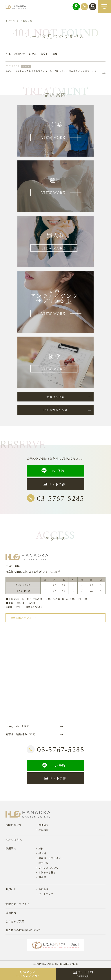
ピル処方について (49, 868)
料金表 (42, 877)
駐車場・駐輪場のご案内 (20, 734)
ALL (8, 54)
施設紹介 (44, 830)
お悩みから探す (47, 872)
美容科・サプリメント (51, 858)
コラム (33, 54)
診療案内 (11, 848)
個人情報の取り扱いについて (23, 930)
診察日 (45, 54)
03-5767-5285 (55, 499)
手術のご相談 (55, 397)
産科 (41, 848)
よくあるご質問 (15, 921)
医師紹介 (44, 825)
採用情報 (11, 913)
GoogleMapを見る (17, 726)
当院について (14, 825)
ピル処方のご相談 (55, 410)
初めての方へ (14, 840)
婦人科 (42, 853)
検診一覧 (44, 863)
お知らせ (20, 54)
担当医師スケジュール (24, 618)
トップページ (12, 21)
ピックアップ (46, 894)
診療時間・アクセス (18, 904)
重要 (55, 54)
